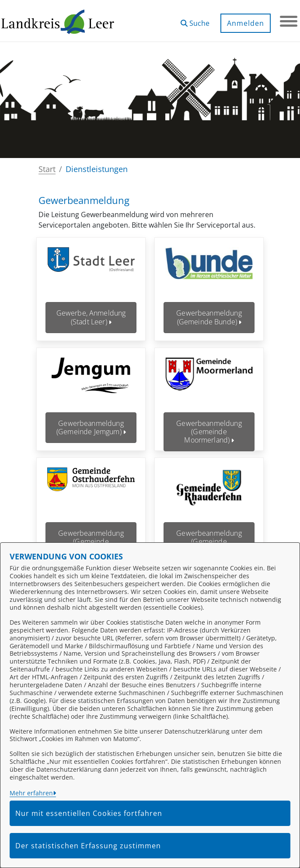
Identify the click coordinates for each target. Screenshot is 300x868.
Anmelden (246, 23)
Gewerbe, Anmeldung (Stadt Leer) (91, 317)
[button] (195, 20)
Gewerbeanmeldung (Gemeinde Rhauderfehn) (209, 529)
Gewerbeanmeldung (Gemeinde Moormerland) (209, 425)
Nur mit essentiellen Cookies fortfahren (89, 813)
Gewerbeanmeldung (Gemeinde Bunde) (209, 317)
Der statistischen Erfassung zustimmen (88, 846)
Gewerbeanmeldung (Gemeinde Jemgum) (91, 421)
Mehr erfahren (31, 793)
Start (47, 169)
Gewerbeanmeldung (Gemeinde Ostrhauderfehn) (91, 529)
